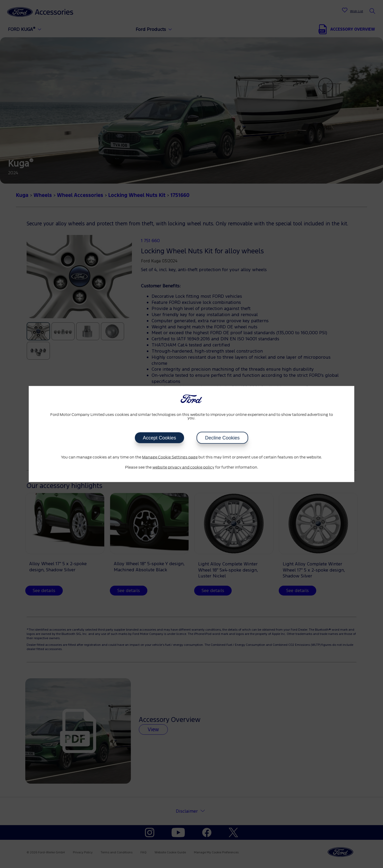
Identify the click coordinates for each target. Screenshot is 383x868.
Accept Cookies (159, 438)
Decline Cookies (222, 438)
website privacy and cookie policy (183, 467)
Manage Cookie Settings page (170, 457)
